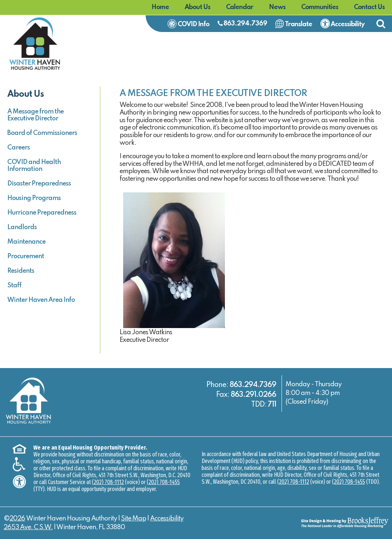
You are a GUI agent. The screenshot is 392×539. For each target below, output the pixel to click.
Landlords (22, 227)
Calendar (240, 7)
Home (160, 7)
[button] (381, 24)
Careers (19, 148)
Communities (320, 7)
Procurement (26, 256)
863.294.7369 (245, 24)
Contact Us (369, 7)
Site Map (134, 519)
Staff (14, 286)
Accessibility (167, 519)
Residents (21, 271)
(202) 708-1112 (108, 482)
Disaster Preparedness (39, 184)
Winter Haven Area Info (41, 300)
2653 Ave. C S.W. (28, 527)
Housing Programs (34, 198)
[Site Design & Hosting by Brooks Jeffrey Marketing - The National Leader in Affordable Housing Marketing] (340, 522)
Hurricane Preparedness (42, 213)
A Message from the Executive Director (35, 115)
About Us (197, 7)
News (277, 7)
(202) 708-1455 (163, 482)
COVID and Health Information (34, 166)
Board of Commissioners (42, 133)
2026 (17, 519)
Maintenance (26, 242)
